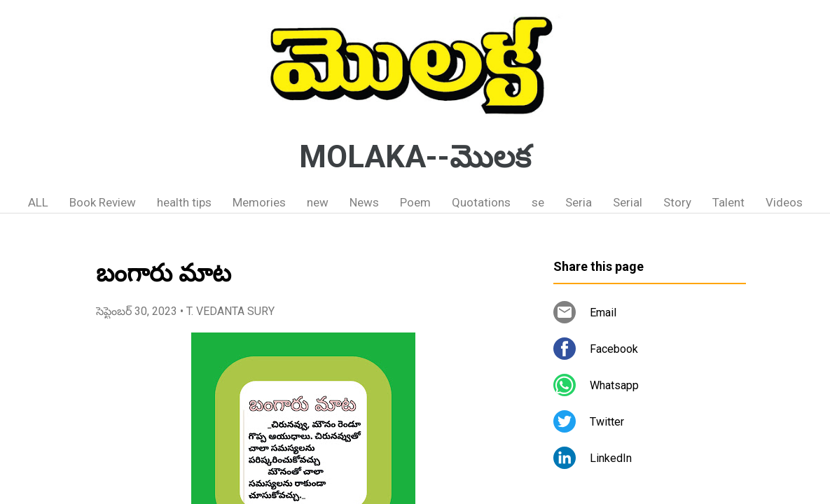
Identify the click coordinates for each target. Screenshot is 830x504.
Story (677, 202)
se (538, 202)
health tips (184, 202)
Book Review (103, 202)
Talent (728, 202)
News (364, 202)
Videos (784, 202)
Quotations (481, 202)
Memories (259, 202)
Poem (415, 202)
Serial (628, 202)
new (318, 202)
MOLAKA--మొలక (415, 157)
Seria (579, 202)
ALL (38, 202)
